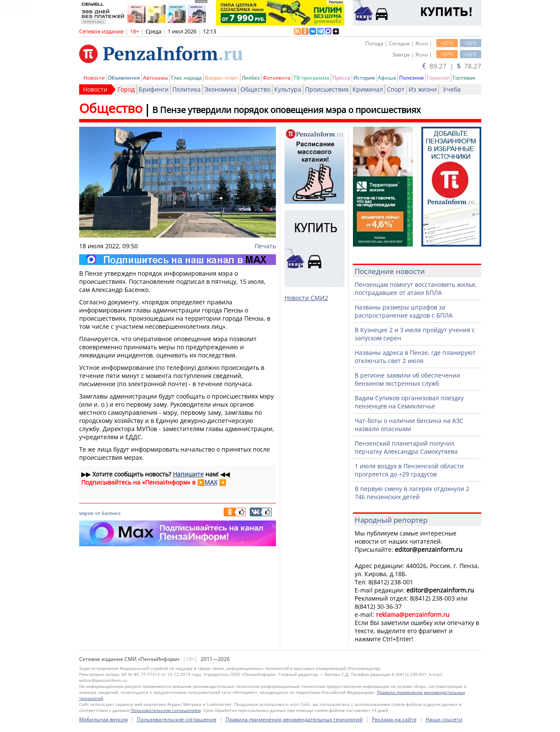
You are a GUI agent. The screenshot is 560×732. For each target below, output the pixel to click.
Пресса (341, 78)
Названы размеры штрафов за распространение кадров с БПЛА (404, 311)
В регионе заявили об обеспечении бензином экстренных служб (407, 379)
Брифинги (154, 89)
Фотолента (277, 78)
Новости (94, 78)
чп (98, 513)
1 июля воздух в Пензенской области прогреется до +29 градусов (409, 470)
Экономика (221, 89)
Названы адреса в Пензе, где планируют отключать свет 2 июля (415, 357)
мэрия (86, 513)
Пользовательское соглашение (177, 719)
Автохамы (156, 78)
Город (126, 89)
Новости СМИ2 (306, 298)
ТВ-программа (311, 78)
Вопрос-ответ (222, 78)
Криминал (368, 89)
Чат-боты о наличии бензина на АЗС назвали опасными (409, 425)
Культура (288, 89)
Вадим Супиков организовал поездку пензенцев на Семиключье (409, 402)
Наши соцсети (444, 719)
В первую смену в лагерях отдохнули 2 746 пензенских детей (412, 493)
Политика (187, 89)
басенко (111, 513)
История (364, 78)
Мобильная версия (104, 719)
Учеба (452, 89)
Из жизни (423, 89)
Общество (255, 89)
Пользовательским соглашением (166, 710)
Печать (265, 246)
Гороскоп (438, 78)
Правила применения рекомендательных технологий (294, 719)
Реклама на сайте (394, 719)
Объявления (124, 78)
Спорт (396, 89)
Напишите (188, 474)
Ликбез (251, 78)
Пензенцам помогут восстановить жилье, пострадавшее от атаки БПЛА (416, 289)
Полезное (412, 78)
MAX (211, 482)
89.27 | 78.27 (452, 66)
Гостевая (464, 78)
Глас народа (187, 78)
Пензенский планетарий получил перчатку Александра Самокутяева (406, 447)
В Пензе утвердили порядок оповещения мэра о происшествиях (286, 110)
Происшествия (327, 89)
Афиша (387, 78)
